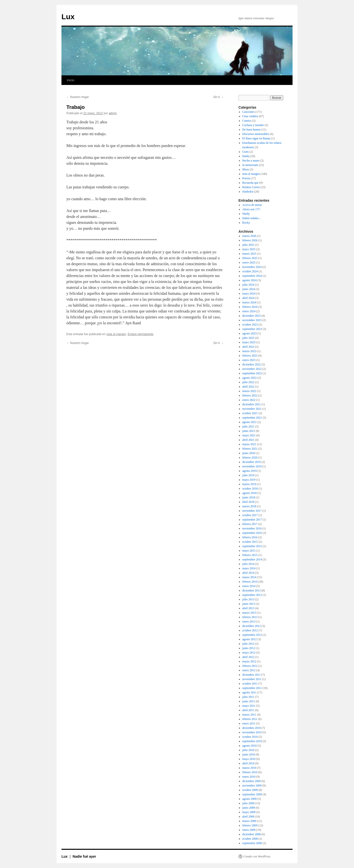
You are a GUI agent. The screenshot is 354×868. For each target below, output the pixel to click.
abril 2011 (248, 710)
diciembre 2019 (252, 462)
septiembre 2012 (252, 635)
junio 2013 (249, 604)
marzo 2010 (249, 768)
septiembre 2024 (252, 276)
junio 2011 (249, 701)
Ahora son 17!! (251, 209)
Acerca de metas (252, 205)
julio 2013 (248, 599)
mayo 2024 (249, 294)
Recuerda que (251, 183)
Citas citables (250, 116)
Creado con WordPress (257, 856)
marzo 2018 (249, 506)
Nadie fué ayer (84, 856)
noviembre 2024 (252, 267)
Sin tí (218, 97)
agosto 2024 (250, 280)
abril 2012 (248, 657)
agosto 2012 (250, 639)
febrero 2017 (250, 524)
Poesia (246, 178)
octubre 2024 (250, 271)
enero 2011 (249, 723)
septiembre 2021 (252, 418)
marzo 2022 (249, 391)
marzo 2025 (249, 254)
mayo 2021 (249, 435)
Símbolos (248, 192)
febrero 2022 (250, 395)
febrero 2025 (250, 258)
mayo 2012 (249, 653)
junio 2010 (249, 754)
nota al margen (116, 334)
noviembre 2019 (252, 466)
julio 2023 (248, 338)
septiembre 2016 (252, 533)
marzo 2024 (249, 302)
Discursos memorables (256, 134)
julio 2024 (248, 285)
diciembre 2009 (252, 781)
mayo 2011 (249, 706)
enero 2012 (249, 670)
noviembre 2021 (252, 409)
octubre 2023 (250, 325)
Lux (68, 17)
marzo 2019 (249, 484)
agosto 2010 (250, 746)
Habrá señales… (252, 218)
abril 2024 (248, 298)
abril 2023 (248, 347)
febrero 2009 (250, 825)
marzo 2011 (249, 715)
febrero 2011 (250, 719)
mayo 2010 (249, 759)
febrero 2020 (250, 458)
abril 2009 (248, 817)
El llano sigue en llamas (257, 138)
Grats (246, 152)
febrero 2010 (250, 772)
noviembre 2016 (252, 528)
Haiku (246, 156)
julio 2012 (248, 644)
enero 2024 (249, 311)
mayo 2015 (249, 551)
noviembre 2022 (252, 369)
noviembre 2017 (252, 511)
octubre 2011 (250, 684)
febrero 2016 (250, 537)
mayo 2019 (249, 480)
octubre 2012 (250, 630)
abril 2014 (248, 573)
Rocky (246, 223)
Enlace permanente (141, 334)
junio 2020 (249, 453)
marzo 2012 (249, 661)
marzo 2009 (249, 821)
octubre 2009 (250, 790)
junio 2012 (249, 648)
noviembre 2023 (252, 320)
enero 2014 (249, 586)
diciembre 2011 (252, 675)
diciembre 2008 (252, 834)
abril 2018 (248, 502)
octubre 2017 (250, 515)
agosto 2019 (250, 471)
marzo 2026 (249, 236)
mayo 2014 (249, 568)
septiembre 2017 (252, 520)
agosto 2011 (250, 692)
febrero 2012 (250, 666)
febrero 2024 (250, 307)
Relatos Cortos (251, 187)
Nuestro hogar (78, 97)
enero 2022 (249, 400)
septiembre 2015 (252, 546)
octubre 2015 (250, 542)
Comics (247, 121)
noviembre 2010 (252, 732)
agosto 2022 (250, 378)
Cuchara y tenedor (253, 125)
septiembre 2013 (252, 595)
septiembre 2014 (252, 559)
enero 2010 (249, 777)
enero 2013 (249, 622)
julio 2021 (248, 426)
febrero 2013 (250, 617)
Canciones (249, 112)
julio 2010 (248, 750)
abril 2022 (248, 387)
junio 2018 (249, 497)
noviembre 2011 (252, 679)
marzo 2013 (249, 613)
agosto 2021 (250, 422)
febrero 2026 (250, 240)
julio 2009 (248, 803)
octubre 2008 (250, 839)
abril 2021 (248, 440)
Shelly (246, 214)
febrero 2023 (250, 356)
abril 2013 (248, 608)
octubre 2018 (250, 489)
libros (246, 169)
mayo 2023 (249, 342)
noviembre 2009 (252, 786)
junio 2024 (249, 289)
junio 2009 (249, 808)
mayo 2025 (249, 249)
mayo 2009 (249, 812)
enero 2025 (249, 262)
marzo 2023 (249, 351)
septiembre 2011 (252, 688)
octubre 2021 (250, 413)
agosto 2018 (250, 493)
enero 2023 (249, 360)
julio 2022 (248, 382)
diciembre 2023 (252, 316)
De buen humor (252, 130)
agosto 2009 (250, 799)
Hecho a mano (251, 161)
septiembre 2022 (252, 373)
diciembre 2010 (252, 728)
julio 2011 (248, 697)
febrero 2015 (250, 555)
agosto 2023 (250, 333)
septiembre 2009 (252, 794)
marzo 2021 (249, 444)
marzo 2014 (249, 577)
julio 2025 (248, 245)
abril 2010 (248, 763)
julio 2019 (248, 475)
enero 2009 (249, 830)
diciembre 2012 (252, 626)
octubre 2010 (250, 737)
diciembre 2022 (252, 364)
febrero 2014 (250, 582)
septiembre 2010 (252, 741)
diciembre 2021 (252, 404)
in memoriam (250, 165)
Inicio (71, 80)
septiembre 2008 (252, 843)
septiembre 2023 (252, 329)
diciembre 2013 (252, 590)
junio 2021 (249, 431)
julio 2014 (248, 564)
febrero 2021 (250, 449)
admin (113, 113)
